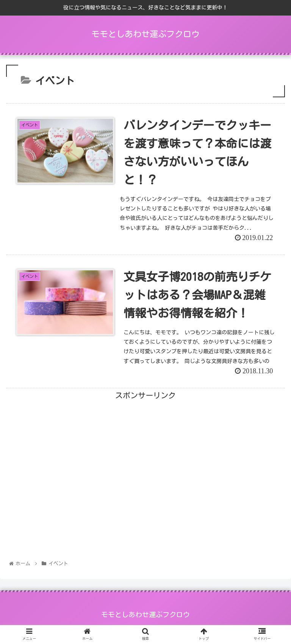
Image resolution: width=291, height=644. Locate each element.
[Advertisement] (145, 455)
